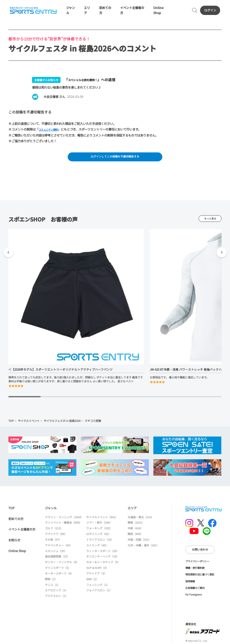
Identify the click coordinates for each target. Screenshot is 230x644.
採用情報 (190, 584)
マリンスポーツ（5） (58, 570)
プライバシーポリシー (197, 563)
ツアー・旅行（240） (99, 525)
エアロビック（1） (56, 593)
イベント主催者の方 (133, 11)
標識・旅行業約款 (195, 570)
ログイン (211, 11)
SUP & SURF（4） (97, 570)
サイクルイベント (29, 423)
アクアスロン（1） (56, 598)
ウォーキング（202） (99, 531)
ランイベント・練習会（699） (63, 525)
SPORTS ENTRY (33, 11)
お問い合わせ (200, 552)
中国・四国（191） (139, 542)
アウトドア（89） (56, 536)
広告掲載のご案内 (195, 590)
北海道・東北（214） (141, 519)
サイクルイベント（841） (102, 519)
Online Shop (162, 11)
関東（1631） (136, 525)
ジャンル (71, 11)
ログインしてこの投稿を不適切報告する (115, 159)
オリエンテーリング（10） (103, 559)
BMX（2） (92, 581)
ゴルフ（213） (54, 531)
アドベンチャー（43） (59, 548)
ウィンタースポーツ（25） (103, 553)
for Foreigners (194, 597)
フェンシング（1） (98, 587)
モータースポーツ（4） (59, 576)
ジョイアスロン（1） (99, 593)
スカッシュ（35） (56, 553)
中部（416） (135, 531)
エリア (88, 11)
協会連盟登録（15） (57, 559)
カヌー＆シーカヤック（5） (103, 564)
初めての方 (106, 11)
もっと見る (210, 221)
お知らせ (14, 542)
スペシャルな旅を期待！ (88, 81)
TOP (11, 423)
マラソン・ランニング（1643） (64, 519)
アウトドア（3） (96, 576)
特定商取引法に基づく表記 (200, 577)
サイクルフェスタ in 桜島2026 (62, 423)
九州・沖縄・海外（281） (143, 548)
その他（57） (53, 542)
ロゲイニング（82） (99, 536)
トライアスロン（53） (100, 542)
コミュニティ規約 (50, 131)
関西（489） (135, 536)
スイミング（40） (97, 548)
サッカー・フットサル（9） (62, 564)
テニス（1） (52, 587)
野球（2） (51, 581)
